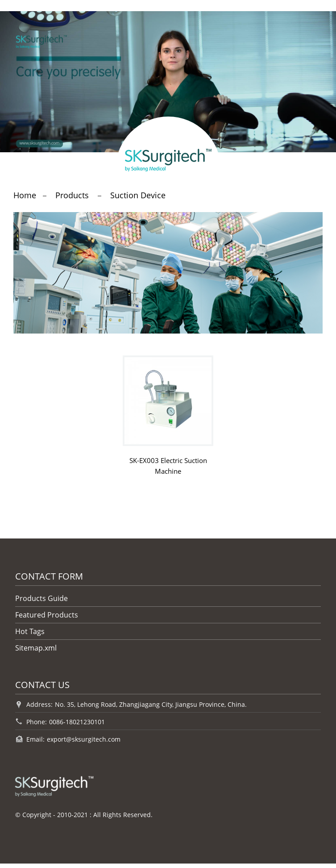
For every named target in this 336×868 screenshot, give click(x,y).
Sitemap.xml (36, 648)
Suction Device (138, 195)
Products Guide (41, 598)
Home (25, 195)
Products (72, 195)
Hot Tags (30, 631)
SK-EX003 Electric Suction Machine (168, 466)
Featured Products (47, 615)
